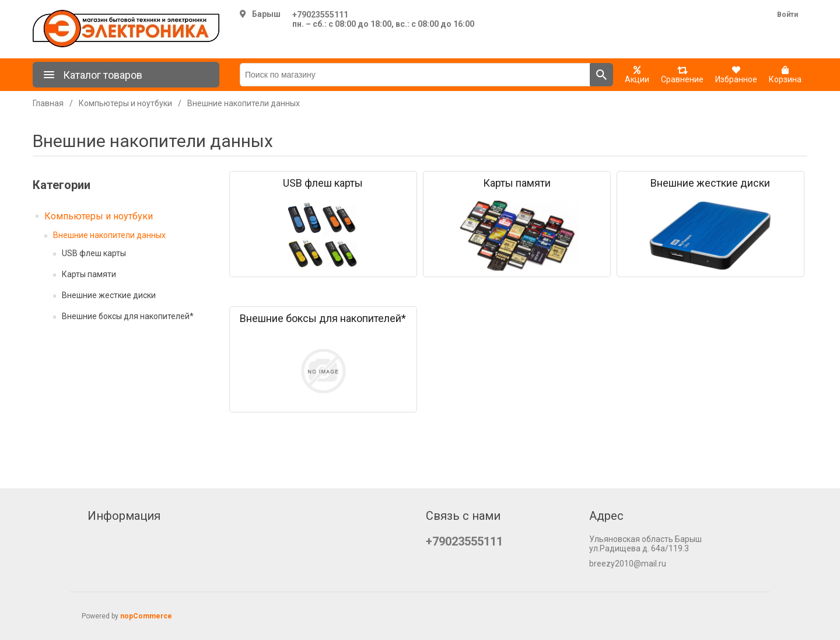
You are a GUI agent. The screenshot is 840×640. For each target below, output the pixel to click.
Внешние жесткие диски (109, 295)
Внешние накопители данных (109, 235)
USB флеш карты (94, 253)
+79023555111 (320, 15)
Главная (48, 103)
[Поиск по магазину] (415, 75)
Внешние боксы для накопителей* (128, 316)
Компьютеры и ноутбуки (99, 216)
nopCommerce (146, 616)
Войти (787, 15)
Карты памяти (89, 274)
